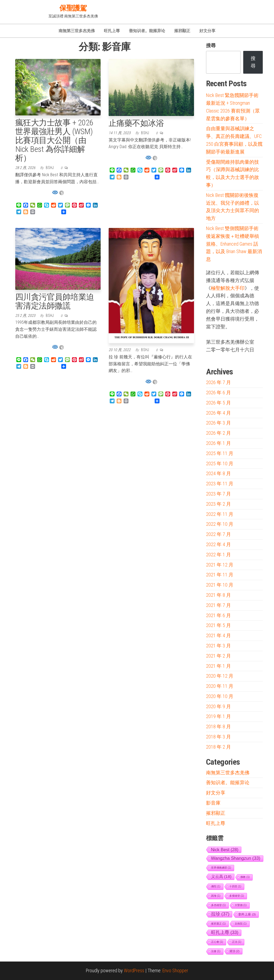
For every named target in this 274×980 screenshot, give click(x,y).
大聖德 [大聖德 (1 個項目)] (241, 905)
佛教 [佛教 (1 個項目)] (245, 877)
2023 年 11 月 (220, 484)
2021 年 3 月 (218, 646)
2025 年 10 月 (220, 463)
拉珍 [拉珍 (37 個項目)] (220, 914)
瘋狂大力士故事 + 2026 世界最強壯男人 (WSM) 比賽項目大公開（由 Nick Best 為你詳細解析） (54, 140)
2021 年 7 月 (218, 605)
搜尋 (211, 45)
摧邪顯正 (182, 31)
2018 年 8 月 (218, 726)
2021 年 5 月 (218, 625)
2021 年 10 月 (220, 585)
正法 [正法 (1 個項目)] (237, 942)
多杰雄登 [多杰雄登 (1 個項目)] (218, 905)
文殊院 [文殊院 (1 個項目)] (241, 924)
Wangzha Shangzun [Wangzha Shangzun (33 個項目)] (236, 858)
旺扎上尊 (112, 31)
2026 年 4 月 (218, 413)
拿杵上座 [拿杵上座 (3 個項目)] (247, 914)
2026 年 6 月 (218, 393)
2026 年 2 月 (218, 433)
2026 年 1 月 (218, 443)
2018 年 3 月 (218, 737)
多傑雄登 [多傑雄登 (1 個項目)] (237, 896)
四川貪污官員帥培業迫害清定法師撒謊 (55, 301)
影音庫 (213, 803)
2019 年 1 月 (218, 716)
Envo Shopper (175, 970)
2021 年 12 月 (220, 565)
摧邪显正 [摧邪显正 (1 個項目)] (218, 924)
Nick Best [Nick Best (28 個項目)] (225, 850)
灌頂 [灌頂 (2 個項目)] (234, 951)
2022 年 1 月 (218, 555)
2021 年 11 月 (220, 575)
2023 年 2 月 (218, 504)
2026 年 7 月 (218, 382)
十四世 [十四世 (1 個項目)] (235, 886)
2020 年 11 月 (220, 686)
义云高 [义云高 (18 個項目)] (221, 876)
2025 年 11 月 (220, 453)
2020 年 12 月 (220, 676)
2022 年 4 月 (218, 544)
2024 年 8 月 (218, 473)
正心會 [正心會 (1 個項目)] (217, 942)
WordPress (134, 970)
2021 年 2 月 (218, 656)
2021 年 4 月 (218, 635)
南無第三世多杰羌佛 (77, 31)
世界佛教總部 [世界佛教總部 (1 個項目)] (221, 868)
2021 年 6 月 (218, 615)
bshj (50, 168)
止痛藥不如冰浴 (136, 123)
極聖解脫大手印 (228, 288)
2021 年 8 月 (218, 595)
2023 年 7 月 (218, 494)
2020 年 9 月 (218, 706)
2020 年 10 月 (220, 696)
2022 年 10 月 (220, 524)
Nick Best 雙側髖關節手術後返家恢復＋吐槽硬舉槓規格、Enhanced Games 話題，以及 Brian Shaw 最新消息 (234, 244)
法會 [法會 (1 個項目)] (216, 951)
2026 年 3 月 (218, 423)
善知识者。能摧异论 (147, 31)
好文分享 (207, 31)
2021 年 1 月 (218, 666)
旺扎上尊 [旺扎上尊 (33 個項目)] (225, 932)
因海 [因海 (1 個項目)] (216, 896)
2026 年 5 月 (218, 403)
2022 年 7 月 (218, 534)
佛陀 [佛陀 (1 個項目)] (216, 886)
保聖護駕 (73, 8)
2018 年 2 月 (218, 747)
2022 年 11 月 (220, 514)
